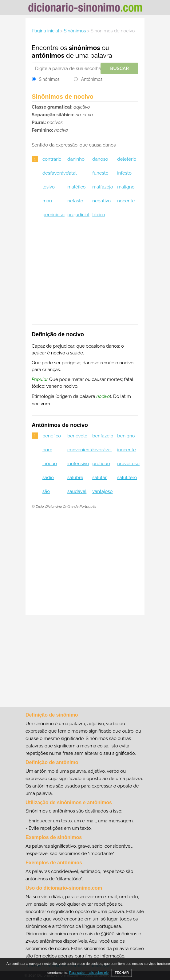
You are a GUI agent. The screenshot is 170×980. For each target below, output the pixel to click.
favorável (102, 450)
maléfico (76, 187)
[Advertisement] (85, 275)
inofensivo (78, 464)
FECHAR (122, 973)
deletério (127, 159)
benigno (126, 436)
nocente (126, 201)
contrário (52, 159)
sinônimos (85, 48)
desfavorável (56, 173)
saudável (77, 491)
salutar (99, 478)
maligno (126, 187)
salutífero (127, 478)
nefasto (75, 201)
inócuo (50, 464)
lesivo (49, 187)
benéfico (52, 436)
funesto (100, 173)
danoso (100, 159)
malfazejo (103, 187)
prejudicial (78, 215)
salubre (75, 478)
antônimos (48, 55)
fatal (72, 173)
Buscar (119, 68)
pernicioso (53, 215)
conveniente (80, 450)
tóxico (99, 215)
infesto (124, 173)
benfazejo (103, 436)
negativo (101, 201)
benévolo (77, 436)
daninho (76, 159)
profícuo (101, 464)
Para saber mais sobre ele (89, 973)
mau (47, 201)
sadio (48, 478)
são (46, 491)
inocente (126, 450)
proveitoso (128, 464)
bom (47, 450)
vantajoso (102, 491)
